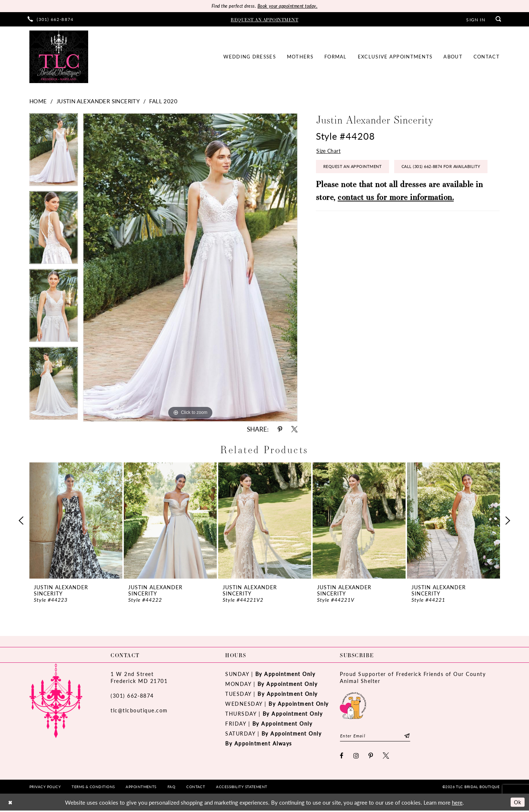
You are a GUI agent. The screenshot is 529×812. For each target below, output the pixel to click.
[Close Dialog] (11, 803)
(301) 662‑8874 (132, 696)
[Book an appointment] (264, 19)
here (457, 803)
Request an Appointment (356, 169)
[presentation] (76, 521)
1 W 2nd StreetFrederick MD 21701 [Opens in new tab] (139, 678)
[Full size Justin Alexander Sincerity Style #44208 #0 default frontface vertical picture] (190, 268)
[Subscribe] (412, 736)
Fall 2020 (163, 101)
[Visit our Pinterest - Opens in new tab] (371, 757)
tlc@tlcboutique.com (139, 711)
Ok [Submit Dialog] (517, 803)
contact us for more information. (396, 219)
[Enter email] (377, 736)
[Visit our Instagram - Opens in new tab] (357, 757)
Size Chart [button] (329, 152)
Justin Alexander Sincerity (98, 101)
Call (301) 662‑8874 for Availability (367, 188)
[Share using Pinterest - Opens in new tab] (280, 430)
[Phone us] (51, 20)
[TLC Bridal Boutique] (59, 57)
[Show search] (499, 20)
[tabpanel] (54, 153)
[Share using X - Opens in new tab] (294, 430)
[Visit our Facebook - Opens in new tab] (342, 757)
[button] (476, 19)
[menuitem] (51, 20)
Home (38, 101)
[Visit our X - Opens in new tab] (386, 757)
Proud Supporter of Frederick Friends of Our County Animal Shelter (413, 678)
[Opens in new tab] (353, 705)
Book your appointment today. (289, 6)
